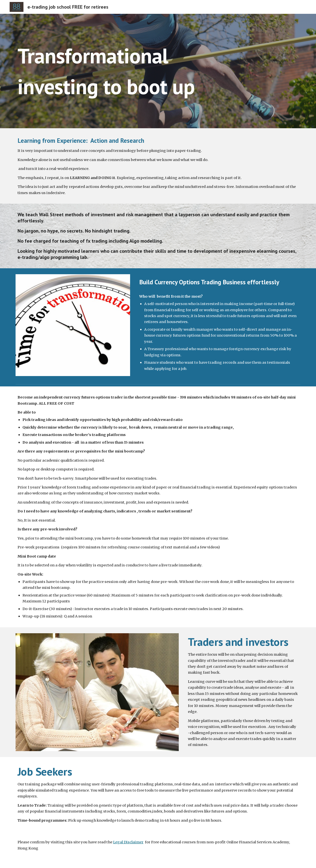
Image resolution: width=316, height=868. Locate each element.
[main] (158, 71)
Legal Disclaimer (128, 842)
